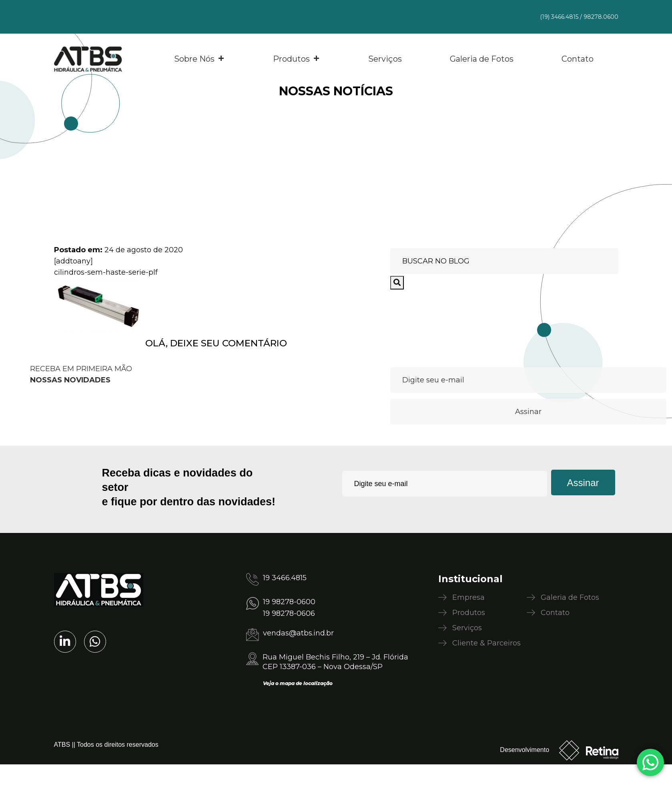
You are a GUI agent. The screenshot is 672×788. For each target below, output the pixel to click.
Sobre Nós (200, 59)
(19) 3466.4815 (559, 17)
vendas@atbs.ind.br (298, 633)
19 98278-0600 (289, 602)
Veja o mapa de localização (298, 683)
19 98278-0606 (289, 613)
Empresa (468, 597)
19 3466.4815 (285, 578)
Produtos (297, 59)
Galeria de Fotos (482, 59)
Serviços (385, 59)
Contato (578, 59)
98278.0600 (601, 17)
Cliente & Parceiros (486, 643)
